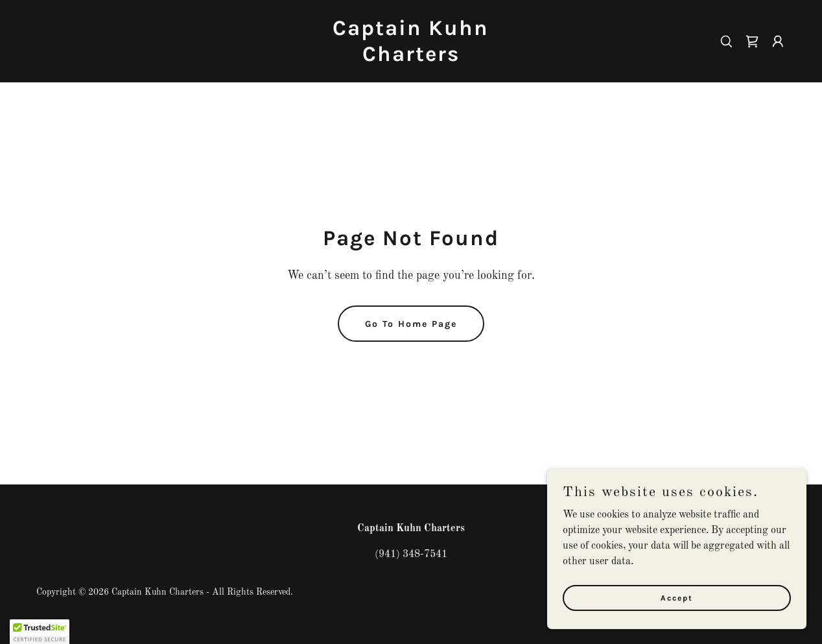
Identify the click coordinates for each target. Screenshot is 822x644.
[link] (411, 58)
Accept (677, 597)
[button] (778, 42)
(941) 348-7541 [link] (411, 555)
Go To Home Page (411, 324)
